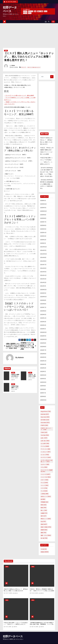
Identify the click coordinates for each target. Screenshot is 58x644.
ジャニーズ (31, 11)
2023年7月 (43, 307)
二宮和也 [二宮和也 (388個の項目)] (45, 494)
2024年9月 (43, 257)
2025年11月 (43, 208)
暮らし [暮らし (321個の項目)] (44, 510)
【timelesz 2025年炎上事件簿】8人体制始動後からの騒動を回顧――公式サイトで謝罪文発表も (47, 184)
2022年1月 (43, 372)
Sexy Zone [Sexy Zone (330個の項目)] (45, 417)
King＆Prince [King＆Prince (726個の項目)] (46, 411)
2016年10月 (43, 400)
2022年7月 (43, 350)
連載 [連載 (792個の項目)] (43, 533)
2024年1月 (43, 286)
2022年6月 (43, 354)
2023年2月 (43, 325)
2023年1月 (43, 329)
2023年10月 (43, 297)
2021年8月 (43, 389)
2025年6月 (43, 225)
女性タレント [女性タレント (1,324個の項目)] (46, 497)
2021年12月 (43, 375)
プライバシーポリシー (50, 641)
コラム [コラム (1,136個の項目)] (44, 467)
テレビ (46, 11)
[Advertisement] (29, 34)
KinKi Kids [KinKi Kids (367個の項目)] (45, 414)
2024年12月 (43, 247)
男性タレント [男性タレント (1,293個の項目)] (46, 519)
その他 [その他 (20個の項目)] (44, 549)
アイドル (25, 13)
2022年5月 (43, 357)
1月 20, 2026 (33, 378)
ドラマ (30, 13)
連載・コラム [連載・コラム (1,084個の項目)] (46, 535)
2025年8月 (43, 218)
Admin (13, 65)
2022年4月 (43, 361)
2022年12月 (43, 332)
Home (42, 641)
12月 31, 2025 (35, 620)
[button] (49, 22)
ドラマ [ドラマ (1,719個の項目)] (44, 488)
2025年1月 (43, 243)
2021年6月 (43, 396)
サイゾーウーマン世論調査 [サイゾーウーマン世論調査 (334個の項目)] (47, 471)
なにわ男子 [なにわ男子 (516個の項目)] (45, 444)
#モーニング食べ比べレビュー (34, 67)
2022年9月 (43, 343)
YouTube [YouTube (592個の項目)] (45, 435)
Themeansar (6, 641)
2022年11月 (43, 336)
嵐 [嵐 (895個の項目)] (43, 499)
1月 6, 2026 (15, 389)
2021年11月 (43, 379)
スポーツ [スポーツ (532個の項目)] (44, 480)
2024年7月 (43, 265)
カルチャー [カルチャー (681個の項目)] (45, 464)
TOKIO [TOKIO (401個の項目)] (44, 432)
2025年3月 (43, 236)
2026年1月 (43, 201)
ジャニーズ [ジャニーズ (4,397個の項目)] (45, 474)
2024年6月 (43, 268)
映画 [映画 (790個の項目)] (44, 508)
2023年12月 (43, 290)
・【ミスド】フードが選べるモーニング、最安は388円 (19, 96)
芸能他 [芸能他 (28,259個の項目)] (45, 552)
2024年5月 (43, 272)
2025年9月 (43, 215)
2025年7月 (43, 222)
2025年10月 (43, 211)
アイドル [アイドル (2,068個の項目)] (45, 446)
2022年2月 (43, 368)
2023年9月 (43, 300)
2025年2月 (43, 240)
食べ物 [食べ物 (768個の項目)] (44, 538)
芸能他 (6, 51)
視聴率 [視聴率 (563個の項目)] (44, 530)
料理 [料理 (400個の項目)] (44, 505)
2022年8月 (43, 347)
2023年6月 (43, 311)
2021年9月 (43, 386)
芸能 (35, 11)
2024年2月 (43, 282)
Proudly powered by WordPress (11, 640)
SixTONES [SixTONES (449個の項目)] (45, 420)
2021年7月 (43, 393)
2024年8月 (43, 261)
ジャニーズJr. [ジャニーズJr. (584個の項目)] (46, 477)
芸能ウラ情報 (40, 11)
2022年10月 (43, 339)
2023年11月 (43, 293)
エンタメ (25, 11)
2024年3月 (43, 279)
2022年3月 (43, 364)
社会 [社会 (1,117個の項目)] (43, 522)
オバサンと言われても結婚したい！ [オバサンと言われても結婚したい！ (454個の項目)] (47, 461)
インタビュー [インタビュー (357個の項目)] (46, 452)
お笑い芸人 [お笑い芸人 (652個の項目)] (45, 441)
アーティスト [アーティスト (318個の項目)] (45, 449)
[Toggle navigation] (46, 22)
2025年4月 (43, 233)
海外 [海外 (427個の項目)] (44, 516)
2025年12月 (43, 204)
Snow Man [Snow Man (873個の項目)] (45, 423)
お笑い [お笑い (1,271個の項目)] (44, 438)
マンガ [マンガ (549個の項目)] (44, 491)
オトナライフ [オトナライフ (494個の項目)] (46, 457)
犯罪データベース (13, 630)
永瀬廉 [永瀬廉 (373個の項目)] (44, 513)
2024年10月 (43, 254)
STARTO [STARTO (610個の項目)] (44, 425)
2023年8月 (43, 304)
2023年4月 (43, 318)
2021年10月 (43, 382)
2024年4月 (43, 275)
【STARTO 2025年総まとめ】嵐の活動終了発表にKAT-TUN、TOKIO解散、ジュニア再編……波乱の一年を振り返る (47, 172)
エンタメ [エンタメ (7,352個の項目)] (45, 455)
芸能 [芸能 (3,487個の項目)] (44, 524)
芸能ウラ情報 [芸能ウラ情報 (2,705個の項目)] (46, 527)
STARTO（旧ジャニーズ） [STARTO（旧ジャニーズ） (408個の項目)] (46, 429)
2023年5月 (43, 315)
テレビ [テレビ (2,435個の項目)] (44, 483)
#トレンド (24, 67)
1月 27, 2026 (15, 378)
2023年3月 (43, 322)
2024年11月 (43, 250)
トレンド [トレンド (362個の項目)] (45, 485)
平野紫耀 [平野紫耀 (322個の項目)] (44, 502)
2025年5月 (43, 229)
